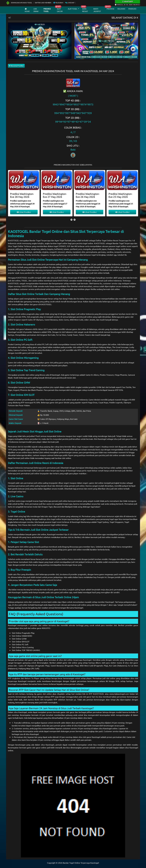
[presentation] (71, 220)
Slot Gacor (60, 10)
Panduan (132, 9)
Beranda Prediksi (16, 66)
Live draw (36, 10)
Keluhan (121, 9)
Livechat (70, 3)
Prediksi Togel (47, 10)
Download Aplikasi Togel (19, 3)
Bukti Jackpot (97, 10)
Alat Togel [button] (73, 9)
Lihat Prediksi (24, 212)
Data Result (85, 10)
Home (27, 10)
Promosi (110, 9)
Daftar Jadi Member (43, 3)
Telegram (58, 3)
